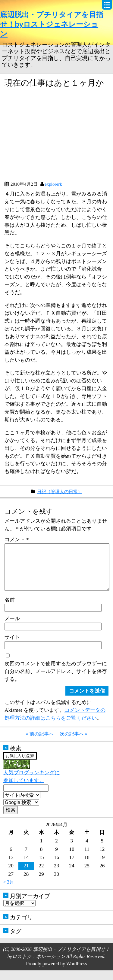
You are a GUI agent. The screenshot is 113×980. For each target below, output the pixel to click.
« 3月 (9, 892)
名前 (10, 609)
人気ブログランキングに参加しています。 (31, 781)
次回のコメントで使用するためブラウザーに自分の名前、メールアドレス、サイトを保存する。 (56, 681)
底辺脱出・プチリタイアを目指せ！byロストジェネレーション (52, 24)
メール (12, 628)
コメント (17, 539)
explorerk (53, 184)
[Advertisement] (55, 137)
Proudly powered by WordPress (56, 973)
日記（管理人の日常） (60, 492)
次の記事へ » (74, 743)
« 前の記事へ (40, 743)
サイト (12, 647)
